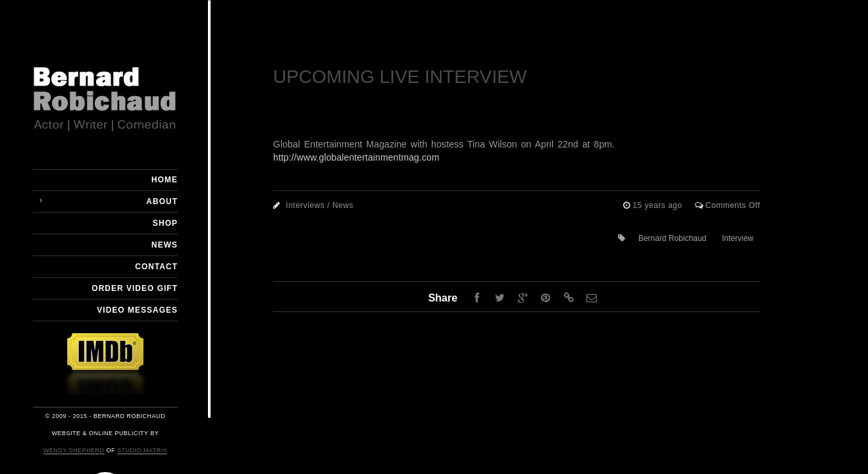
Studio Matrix (142, 450)
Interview (738, 238)
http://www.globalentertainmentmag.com (356, 157)
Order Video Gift (135, 288)
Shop (165, 223)
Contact (156, 267)
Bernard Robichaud (672, 238)
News (165, 245)
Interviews (305, 205)
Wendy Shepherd (74, 450)
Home (165, 180)
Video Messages (137, 310)
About (162, 201)
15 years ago (658, 205)
